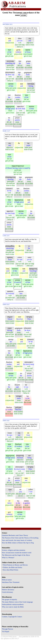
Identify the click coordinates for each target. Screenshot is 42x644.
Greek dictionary (7, 592)
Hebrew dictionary (8, 590)
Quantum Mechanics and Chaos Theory (15, 535)
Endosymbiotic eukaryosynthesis (13, 604)
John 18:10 (6, 305)
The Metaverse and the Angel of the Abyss (16, 555)
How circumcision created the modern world (17, 553)
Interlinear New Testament (11, 582)
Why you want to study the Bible (13, 607)
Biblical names (7, 580)
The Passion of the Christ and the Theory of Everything (20, 538)
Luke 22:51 (6, 236)
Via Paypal (5, 631)
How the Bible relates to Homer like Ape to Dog (18, 543)
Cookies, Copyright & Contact (12, 617)
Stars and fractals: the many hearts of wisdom (17, 540)
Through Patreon (7, 629)
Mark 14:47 (6, 131)
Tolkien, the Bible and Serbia (12, 567)
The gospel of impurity (9, 599)
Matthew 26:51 (8, 24)
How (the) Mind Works (11, 570)
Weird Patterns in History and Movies (15, 565)
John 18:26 (6, 421)
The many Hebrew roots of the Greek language (17, 602)
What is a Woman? (8, 558)
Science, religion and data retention (13, 550)
